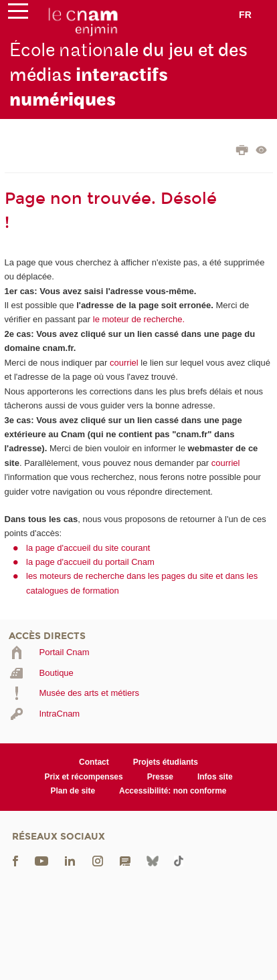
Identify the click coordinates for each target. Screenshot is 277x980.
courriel (124, 363)
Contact (94, 762)
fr (245, 15)
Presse (160, 777)
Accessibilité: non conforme (173, 791)
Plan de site (73, 791)
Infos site (215, 777)
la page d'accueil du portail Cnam (90, 562)
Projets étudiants (166, 762)
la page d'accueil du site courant (88, 548)
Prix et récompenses (83, 777)
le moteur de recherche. (137, 319)
